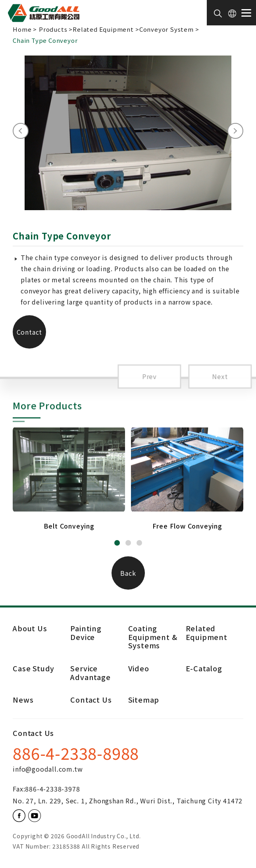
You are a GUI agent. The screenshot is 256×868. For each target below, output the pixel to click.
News (23, 700)
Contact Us (30, 338)
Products (53, 29)
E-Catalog (204, 669)
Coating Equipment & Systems (153, 637)
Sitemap (144, 700)
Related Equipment (103, 29)
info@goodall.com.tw (48, 769)
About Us (30, 628)
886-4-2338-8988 (76, 754)
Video (139, 669)
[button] (117, 543)
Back (128, 573)
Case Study (34, 669)
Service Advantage (90, 673)
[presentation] (21, 131)
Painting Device (86, 632)
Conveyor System (166, 29)
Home (22, 29)
